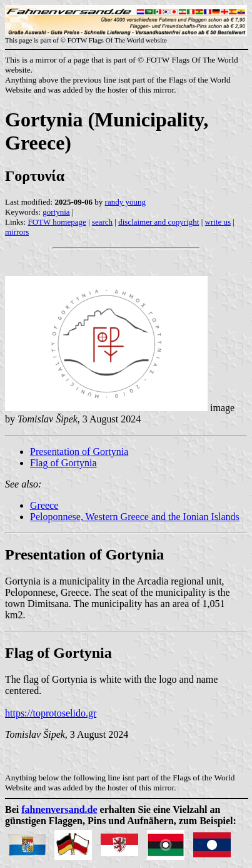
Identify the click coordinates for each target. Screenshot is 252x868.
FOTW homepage (57, 222)
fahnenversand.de (59, 809)
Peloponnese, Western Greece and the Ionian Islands (135, 517)
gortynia (56, 212)
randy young (125, 202)
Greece (44, 505)
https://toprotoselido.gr (51, 713)
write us (218, 222)
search (102, 222)
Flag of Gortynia (63, 463)
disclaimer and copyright (159, 222)
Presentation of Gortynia (79, 452)
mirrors (17, 232)
